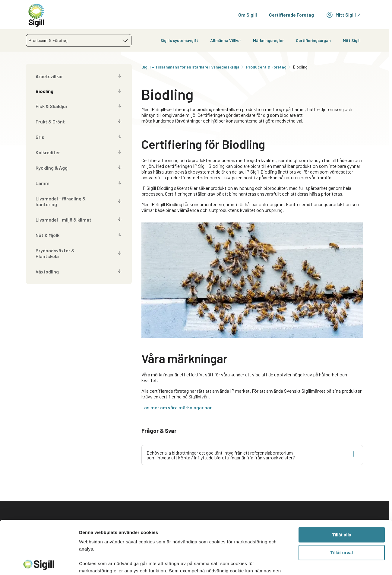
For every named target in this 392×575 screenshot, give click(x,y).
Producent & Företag (269, 67)
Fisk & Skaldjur (52, 106)
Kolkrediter (48, 152)
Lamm (43, 183)
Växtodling (47, 272)
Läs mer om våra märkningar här (177, 407)
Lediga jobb (316, 535)
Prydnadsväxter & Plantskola (55, 253)
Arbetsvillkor (49, 76)
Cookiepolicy (248, 554)
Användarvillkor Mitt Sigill (250, 538)
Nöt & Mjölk (47, 235)
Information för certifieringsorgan (157, 554)
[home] (36, 15)
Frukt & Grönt (50, 121)
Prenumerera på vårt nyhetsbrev (326, 551)
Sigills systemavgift (179, 40)
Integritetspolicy (252, 522)
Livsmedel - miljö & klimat (63, 220)
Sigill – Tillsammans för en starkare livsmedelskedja (193, 67)
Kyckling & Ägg (52, 168)
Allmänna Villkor (226, 40)
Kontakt (128, 522)
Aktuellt (312, 522)
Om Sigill (248, 15)
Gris (40, 137)
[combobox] (79, 40)
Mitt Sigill (352, 40)
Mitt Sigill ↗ (343, 15)
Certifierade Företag (291, 15)
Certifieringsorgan (313, 40)
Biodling (44, 91)
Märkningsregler (268, 40)
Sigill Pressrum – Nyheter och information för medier (151, 538)
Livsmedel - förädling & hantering (61, 201)
